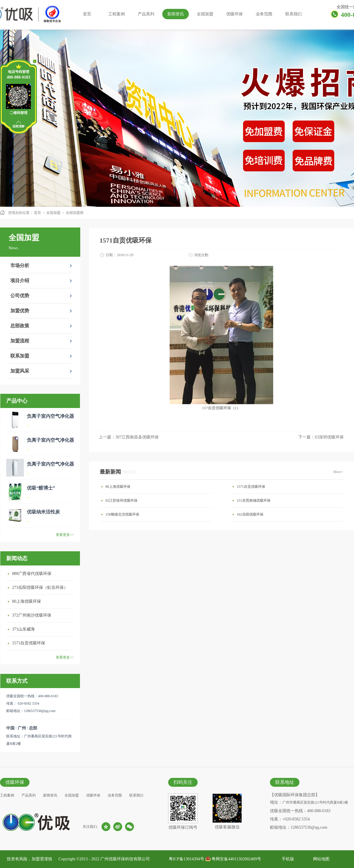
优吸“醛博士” (41, 488)
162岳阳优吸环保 (250, 514)
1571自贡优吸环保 (29, 643)
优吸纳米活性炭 (43, 512)
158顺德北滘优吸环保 (122, 514)
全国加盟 (53, 213)
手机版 (287, 859)
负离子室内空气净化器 (50, 416)
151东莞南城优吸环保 (254, 500)
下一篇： (321, 437)
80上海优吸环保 (27, 601)
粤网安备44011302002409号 (236, 859)
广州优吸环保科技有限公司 (125, 859)
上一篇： (129, 437)
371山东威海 (23, 629)
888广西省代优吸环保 (32, 574)
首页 (87, 14)
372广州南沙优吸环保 (32, 615)
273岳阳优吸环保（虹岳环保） (40, 587)
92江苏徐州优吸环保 (122, 500)
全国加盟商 (75, 213)
